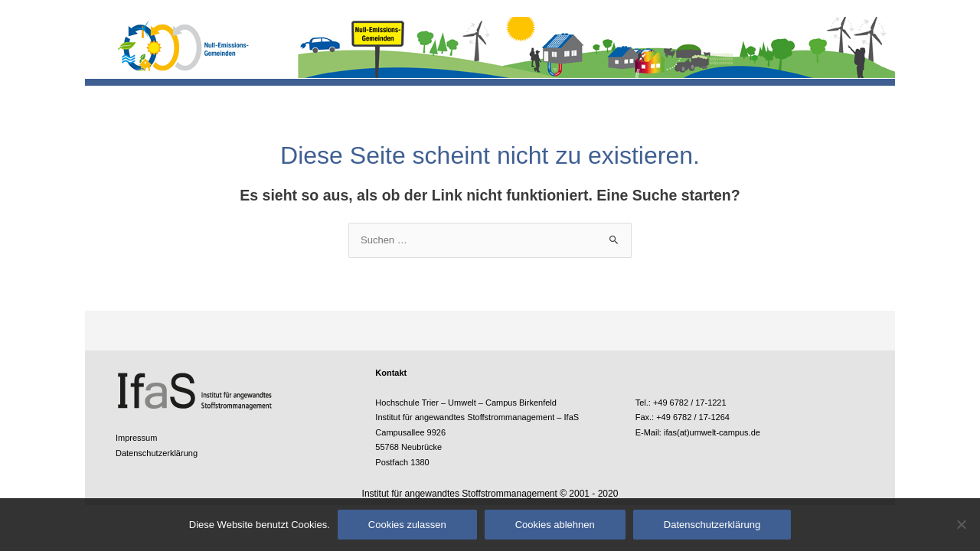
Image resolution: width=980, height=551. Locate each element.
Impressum (136, 438)
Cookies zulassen (407, 525)
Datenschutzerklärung (157, 453)
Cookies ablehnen (555, 525)
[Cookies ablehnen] (961, 524)
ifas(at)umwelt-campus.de (712, 432)
